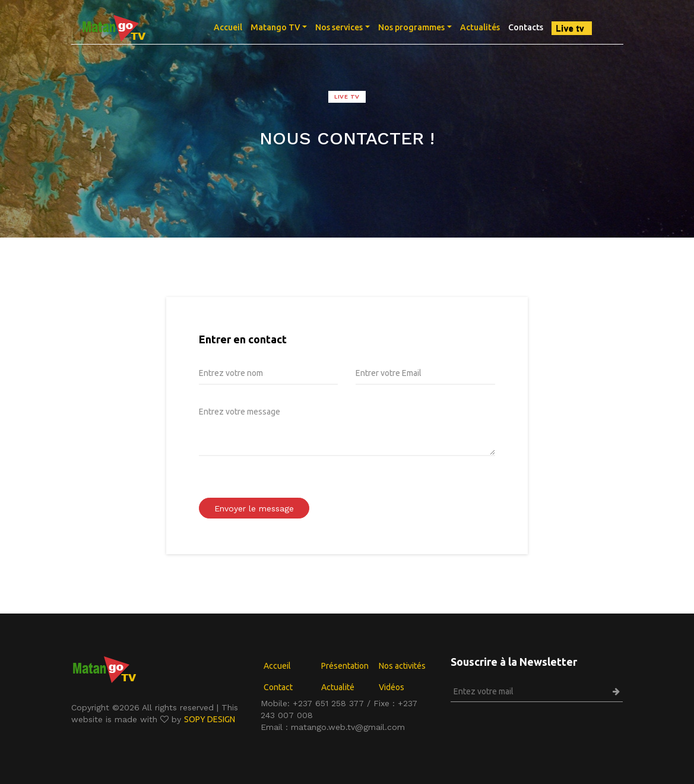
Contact (278, 687)
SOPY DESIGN (210, 719)
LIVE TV (347, 97)
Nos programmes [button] (411, 27)
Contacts (526, 27)
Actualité (338, 687)
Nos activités (402, 666)
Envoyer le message (254, 508)
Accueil (230, 26)
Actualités (480, 27)
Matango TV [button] (275, 27)
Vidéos (392, 687)
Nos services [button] (339, 27)
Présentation (345, 666)
